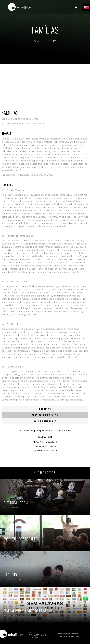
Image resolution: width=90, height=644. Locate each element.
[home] (19, 9)
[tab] (45, 409)
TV (54, 41)
